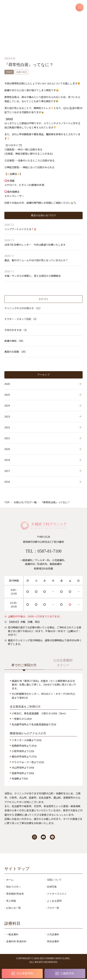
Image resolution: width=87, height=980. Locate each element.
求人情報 (11, 902)
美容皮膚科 (53, 942)
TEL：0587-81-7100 (43, 552)
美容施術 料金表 (15, 895)
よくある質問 (54, 902)
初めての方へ (13, 888)
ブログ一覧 (53, 909)
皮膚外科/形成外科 (16, 942)
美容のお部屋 (16, 352)
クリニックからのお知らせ (23, 308)
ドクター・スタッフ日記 (21, 319)
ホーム (10, 881)
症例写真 (52, 888)
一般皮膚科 (12, 935)
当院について (54, 881)
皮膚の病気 (15, 341)
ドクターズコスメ (57, 895)
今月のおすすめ (16, 330)
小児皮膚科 (53, 935)
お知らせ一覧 (13, 909)
